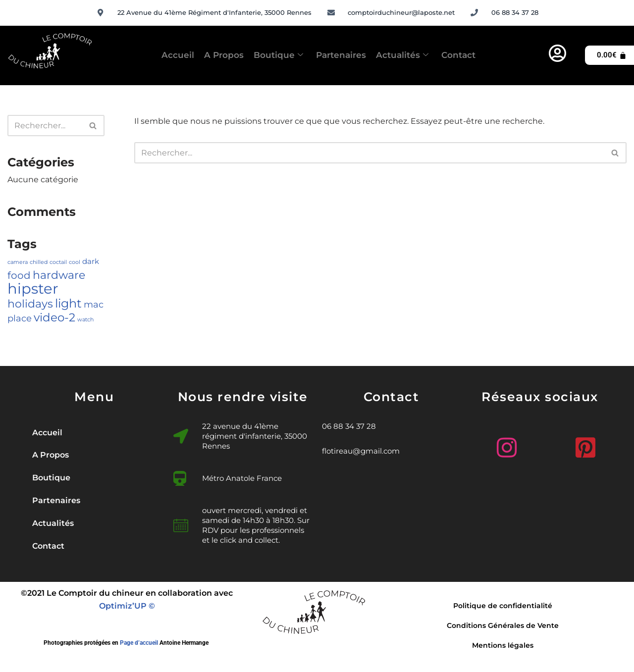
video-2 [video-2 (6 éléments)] (54, 319)
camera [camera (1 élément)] (18, 263)
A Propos (206, 55)
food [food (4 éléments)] (19, 276)
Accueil (148, 55)
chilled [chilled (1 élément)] (39, 263)
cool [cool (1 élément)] (75, 263)
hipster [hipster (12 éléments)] (33, 290)
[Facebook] (540, 450)
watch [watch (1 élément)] (85, 322)
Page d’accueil (139, 646)
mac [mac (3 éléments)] (94, 306)
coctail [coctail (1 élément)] (58, 263)
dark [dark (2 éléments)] (91, 262)
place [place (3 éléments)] (20, 320)
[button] (94, 480)
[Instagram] (493, 445)
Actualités (420, 55)
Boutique (272, 55)
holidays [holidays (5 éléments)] (30, 305)
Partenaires (346, 55)
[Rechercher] (45, 126)
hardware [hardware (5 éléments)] (59, 276)
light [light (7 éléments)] (68, 305)
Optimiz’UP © (127, 608)
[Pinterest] (586, 445)
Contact (488, 55)
